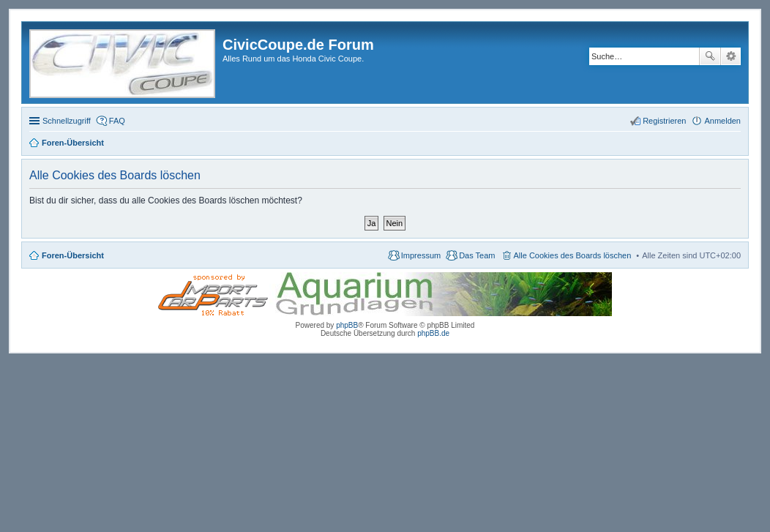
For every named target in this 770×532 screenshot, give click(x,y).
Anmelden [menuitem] (722, 121)
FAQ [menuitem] (117, 121)
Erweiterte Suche (731, 56)
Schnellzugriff (67, 121)
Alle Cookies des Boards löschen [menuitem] (573, 255)
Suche (710, 56)
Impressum (421, 255)
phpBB (347, 325)
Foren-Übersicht (73, 255)
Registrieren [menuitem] (664, 121)
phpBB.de (433, 333)
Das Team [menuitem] (477, 255)
